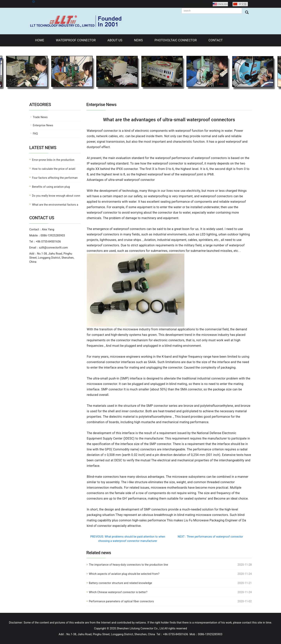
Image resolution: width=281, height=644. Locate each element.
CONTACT (216, 40)
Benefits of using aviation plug (51, 187)
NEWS (138, 40)
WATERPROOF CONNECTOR (76, 40)
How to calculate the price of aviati (54, 169)
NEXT (210, 537)
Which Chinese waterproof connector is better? (118, 592)
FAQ (35, 134)
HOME (40, 40)
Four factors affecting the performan (55, 178)
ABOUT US (115, 40)
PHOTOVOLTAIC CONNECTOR (176, 40)
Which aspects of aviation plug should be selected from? (124, 574)
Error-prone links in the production (53, 160)
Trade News (40, 117)
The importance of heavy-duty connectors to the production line (129, 565)
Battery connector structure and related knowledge (121, 583)
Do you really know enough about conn (56, 196)
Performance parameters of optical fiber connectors (121, 601)
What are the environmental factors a (55, 205)
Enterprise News (43, 125)
